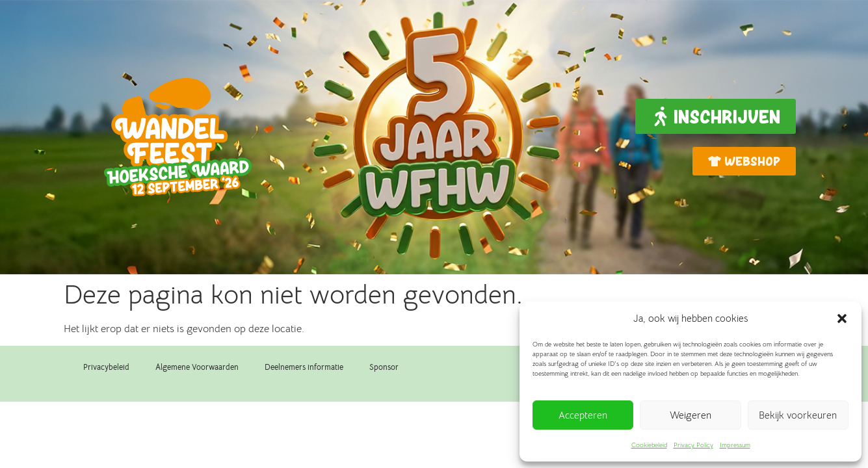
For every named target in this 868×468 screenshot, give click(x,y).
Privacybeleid (106, 367)
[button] (842, 318)
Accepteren (583, 415)
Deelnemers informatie (304, 367)
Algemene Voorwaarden (197, 367)
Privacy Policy (693, 445)
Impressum (735, 445)
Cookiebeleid (649, 445)
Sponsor (384, 367)
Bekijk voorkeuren (798, 415)
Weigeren (690, 415)
